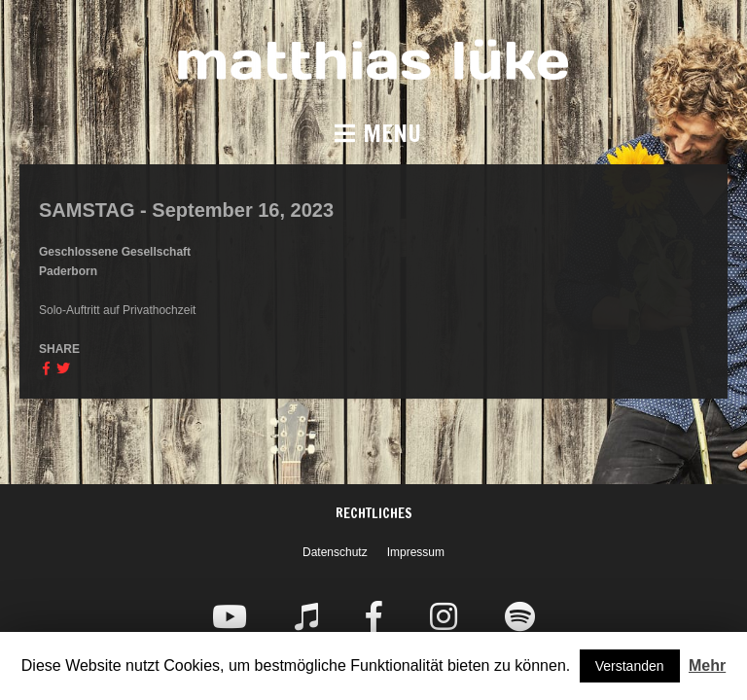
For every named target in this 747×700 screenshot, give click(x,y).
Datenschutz (335, 552)
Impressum (416, 552)
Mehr (707, 665)
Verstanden (630, 666)
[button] (373, 133)
